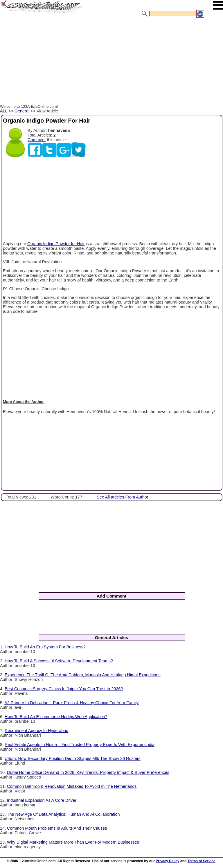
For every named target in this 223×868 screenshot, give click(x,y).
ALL (4, 111)
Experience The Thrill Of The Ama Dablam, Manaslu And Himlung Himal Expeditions (83, 675)
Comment (37, 140)
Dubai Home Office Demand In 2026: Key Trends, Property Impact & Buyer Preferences (88, 772)
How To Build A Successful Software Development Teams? (59, 661)
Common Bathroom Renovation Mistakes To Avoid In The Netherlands (72, 786)
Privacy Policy (167, 861)
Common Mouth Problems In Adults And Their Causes (57, 828)
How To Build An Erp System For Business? (45, 647)
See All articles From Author (123, 497)
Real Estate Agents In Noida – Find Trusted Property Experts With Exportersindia (80, 745)
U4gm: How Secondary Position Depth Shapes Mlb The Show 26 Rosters (73, 758)
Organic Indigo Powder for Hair (56, 244)
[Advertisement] (111, 62)
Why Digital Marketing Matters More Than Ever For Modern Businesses (73, 842)
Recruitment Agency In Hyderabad (36, 731)
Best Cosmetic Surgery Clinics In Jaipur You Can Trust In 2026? (64, 689)
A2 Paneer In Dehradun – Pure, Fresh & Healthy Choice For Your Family (71, 703)
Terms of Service (202, 861)
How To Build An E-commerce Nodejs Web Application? (56, 717)
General (22, 111)
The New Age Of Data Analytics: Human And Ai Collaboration (63, 814)
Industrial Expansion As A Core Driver (42, 800)
